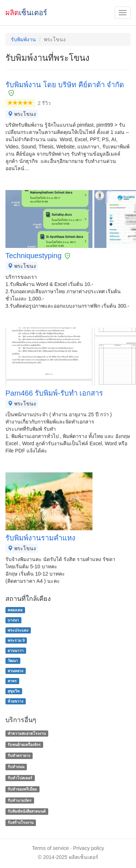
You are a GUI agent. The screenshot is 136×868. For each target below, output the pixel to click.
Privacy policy (89, 848)
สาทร (12, 681)
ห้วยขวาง (15, 701)
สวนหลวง (15, 671)
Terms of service (50, 848)
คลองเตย (15, 610)
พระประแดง (18, 630)
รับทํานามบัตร (20, 800)
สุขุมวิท (14, 691)
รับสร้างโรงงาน (20, 822)
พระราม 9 (16, 640)
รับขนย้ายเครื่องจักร (24, 745)
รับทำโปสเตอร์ (20, 778)
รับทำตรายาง (19, 756)
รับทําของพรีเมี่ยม (22, 789)
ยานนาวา (16, 650)
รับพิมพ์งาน (23, 39)
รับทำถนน (16, 767)
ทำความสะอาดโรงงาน (27, 733)
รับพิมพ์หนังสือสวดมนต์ (27, 812)
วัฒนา (13, 661)
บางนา (13, 620)
